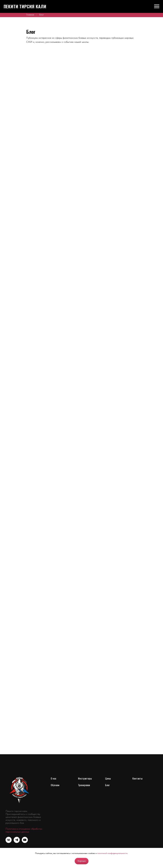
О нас (53, 778)
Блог (107, 785)
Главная (30, 15)
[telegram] (17, 842)
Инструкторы (85, 778)
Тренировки (84, 785)
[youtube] (25, 842)
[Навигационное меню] (157, 6)
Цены (108, 778)
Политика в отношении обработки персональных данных (24, 830)
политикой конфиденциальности (112, 853)
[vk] (9, 842)
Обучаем (55, 785)
